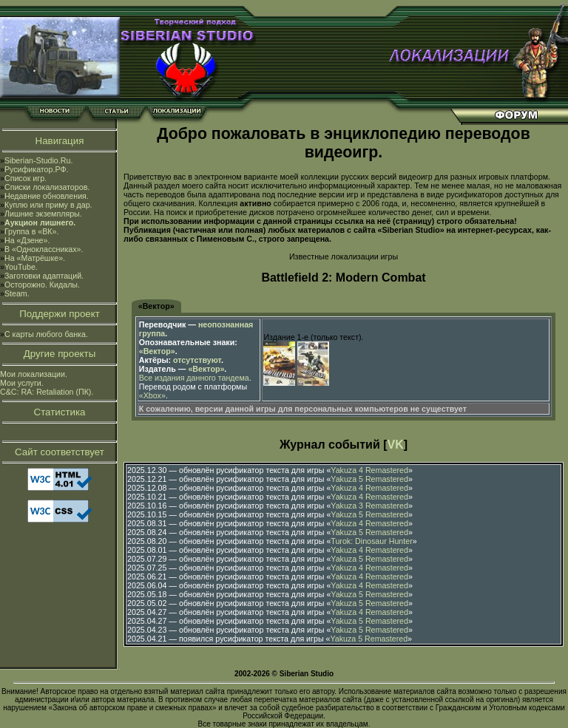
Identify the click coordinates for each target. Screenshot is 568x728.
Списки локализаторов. (47, 187)
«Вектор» (156, 306)
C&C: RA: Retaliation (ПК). (47, 392)
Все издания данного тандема (194, 378)
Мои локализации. (34, 374)
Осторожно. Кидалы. (42, 285)
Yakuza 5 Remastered (369, 479)
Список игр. (26, 178)
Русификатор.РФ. (37, 169)
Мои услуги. (22, 383)
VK (396, 445)
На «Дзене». (27, 240)
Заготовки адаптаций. (44, 276)
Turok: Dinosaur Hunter (371, 541)
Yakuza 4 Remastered (369, 470)
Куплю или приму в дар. (48, 205)
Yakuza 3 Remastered (369, 506)
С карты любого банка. (46, 334)
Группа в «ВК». (32, 231)
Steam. (17, 293)
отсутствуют (197, 360)
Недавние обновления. (47, 196)
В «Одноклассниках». (44, 249)
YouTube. (21, 267)
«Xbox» (152, 395)
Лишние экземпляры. (43, 214)
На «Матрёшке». (35, 258)
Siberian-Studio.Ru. (38, 160)
